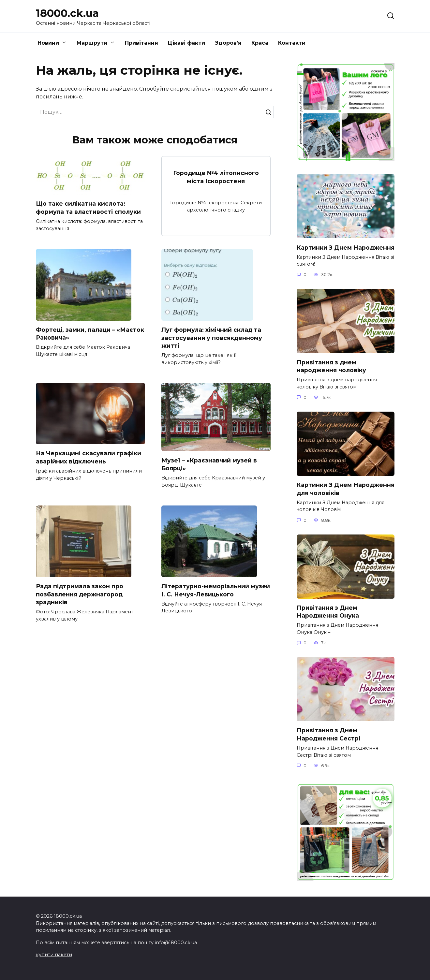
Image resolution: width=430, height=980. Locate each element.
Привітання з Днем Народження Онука (328, 612)
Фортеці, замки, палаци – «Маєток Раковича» (90, 334)
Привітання (141, 43)
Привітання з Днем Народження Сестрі (328, 735)
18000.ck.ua (67, 13)
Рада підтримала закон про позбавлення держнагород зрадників (80, 594)
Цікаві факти (186, 43)
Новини (48, 43)
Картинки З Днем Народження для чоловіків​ (346, 489)
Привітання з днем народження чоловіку (331, 366)
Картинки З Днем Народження (346, 247)
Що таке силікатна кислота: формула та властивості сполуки (88, 208)
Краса (260, 43)
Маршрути (92, 43)
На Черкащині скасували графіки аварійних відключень (89, 458)
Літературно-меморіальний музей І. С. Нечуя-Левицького (216, 591)
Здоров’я (228, 43)
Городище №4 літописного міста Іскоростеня (216, 177)
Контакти (292, 43)
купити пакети (54, 955)
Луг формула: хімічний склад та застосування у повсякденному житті (212, 338)
